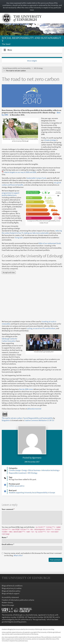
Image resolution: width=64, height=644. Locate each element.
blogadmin (6, 420)
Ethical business (34, 470)
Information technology (50, 470)
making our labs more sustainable (36, 233)
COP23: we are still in (17, 486)
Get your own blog (48, 629)
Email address (8, 544)
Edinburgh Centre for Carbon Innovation (9, 340)
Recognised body (39, 619)
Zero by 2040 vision (26, 389)
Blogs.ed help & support (11, 593)
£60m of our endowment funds (50, 243)
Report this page (8, 605)
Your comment (8, 509)
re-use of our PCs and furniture (44, 328)
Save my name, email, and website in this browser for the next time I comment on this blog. (32, 554)
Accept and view (9, 272)
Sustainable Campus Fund (36, 178)
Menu (10, 51)
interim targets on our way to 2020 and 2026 (20, 172)
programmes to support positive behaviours (10, 194)
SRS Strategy (38, 68)
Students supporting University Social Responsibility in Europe (32, 493)
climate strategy (50, 140)
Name (5, 537)
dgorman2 (37, 458)
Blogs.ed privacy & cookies (12, 588)
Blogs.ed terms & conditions (12, 586)
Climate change (15, 470)
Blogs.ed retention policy (11, 591)
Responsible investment (18, 473)
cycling (29, 328)
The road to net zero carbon (12, 418)
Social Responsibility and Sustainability (31, 40)
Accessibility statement (10, 597)
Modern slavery (7, 602)
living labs (19, 238)
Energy (24, 470)
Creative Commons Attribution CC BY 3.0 (39, 420)
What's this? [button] (18, 555)
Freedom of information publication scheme (18, 600)
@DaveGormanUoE (34, 409)
